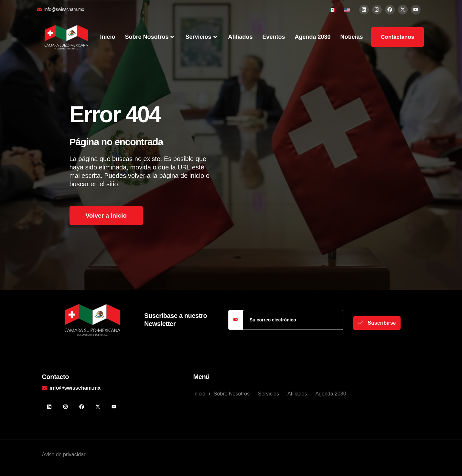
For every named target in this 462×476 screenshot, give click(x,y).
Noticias (352, 37)
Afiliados (241, 37)
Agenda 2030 (313, 37)
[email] (293, 319)
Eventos (274, 37)
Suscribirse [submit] (377, 323)
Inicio (107, 37)
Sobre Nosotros (150, 37)
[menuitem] (332, 10)
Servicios (202, 37)
